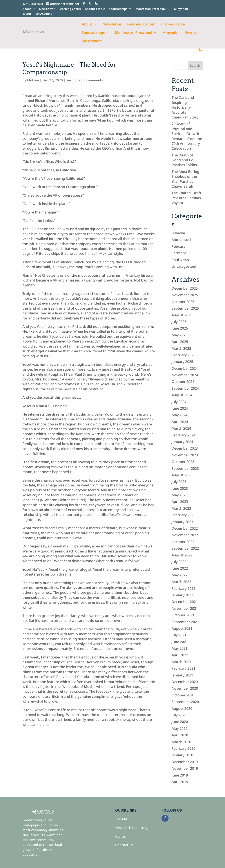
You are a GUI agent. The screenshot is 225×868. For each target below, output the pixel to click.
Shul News (180, 260)
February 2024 (183, 435)
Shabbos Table (95, 9)
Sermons (73, 80)
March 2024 (181, 428)
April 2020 (180, 735)
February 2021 (183, 668)
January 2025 (182, 362)
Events (27, 14)
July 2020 (179, 715)
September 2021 (185, 622)
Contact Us (124, 845)
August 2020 (182, 708)
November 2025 (185, 295)
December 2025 (185, 288)
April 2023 (180, 502)
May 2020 (180, 728)
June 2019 (180, 775)
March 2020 (181, 742)
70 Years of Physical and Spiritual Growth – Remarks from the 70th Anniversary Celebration (187, 136)
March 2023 (181, 508)
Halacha (178, 233)
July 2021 (179, 635)
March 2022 (181, 582)
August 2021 (182, 628)
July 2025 (179, 322)
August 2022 (182, 555)
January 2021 (182, 675)
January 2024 (182, 442)
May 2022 (180, 575)
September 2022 (185, 548)
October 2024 (183, 382)
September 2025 (185, 308)
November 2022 (185, 535)
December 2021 (185, 602)
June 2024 (180, 408)
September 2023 (185, 468)
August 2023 (182, 475)
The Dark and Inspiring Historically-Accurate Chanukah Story (185, 107)
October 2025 (183, 302)
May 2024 (180, 415)
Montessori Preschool (151, 9)
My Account (44, 14)
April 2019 (180, 782)
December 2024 (185, 368)
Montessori (181, 240)
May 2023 (180, 495)
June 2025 (180, 328)
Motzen (33, 80)
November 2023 (185, 455)
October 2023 (183, 462)
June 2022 (180, 568)
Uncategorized (184, 266)
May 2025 (180, 335)
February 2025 (183, 355)
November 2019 (185, 768)
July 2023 (179, 482)
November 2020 (185, 688)
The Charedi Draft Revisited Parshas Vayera (186, 198)
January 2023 (182, 522)
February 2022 (183, 588)
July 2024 (179, 402)
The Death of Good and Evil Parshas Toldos (184, 160)
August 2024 (182, 395)
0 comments (93, 80)
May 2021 (180, 648)
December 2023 (185, 448)
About (27, 9)
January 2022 (182, 595)
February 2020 (183, 748)
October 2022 (183, 542)
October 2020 (183, 695)
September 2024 (185, 388)
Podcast (178, 246)
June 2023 (180, 488)
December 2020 (185, 682)
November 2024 (185, 375)
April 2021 (180, 655)
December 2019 (185, 762)
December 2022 (185, 528)
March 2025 (181, 348)
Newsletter (47, 9)
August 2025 (182, 315)
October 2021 (183, 615)
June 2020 (180, 722)
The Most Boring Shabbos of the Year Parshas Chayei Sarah (185, 179)
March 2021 (181, 662)
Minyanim (181, 9)
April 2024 (180, 422)
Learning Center (70, 9)
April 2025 (180, 342)
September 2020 (185, 702)
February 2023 (183, 515)
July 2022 (179, 562)
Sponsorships (118, 9)
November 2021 (185, 608)
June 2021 (180, 642)
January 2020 (182, 755)
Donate (121, 819)
